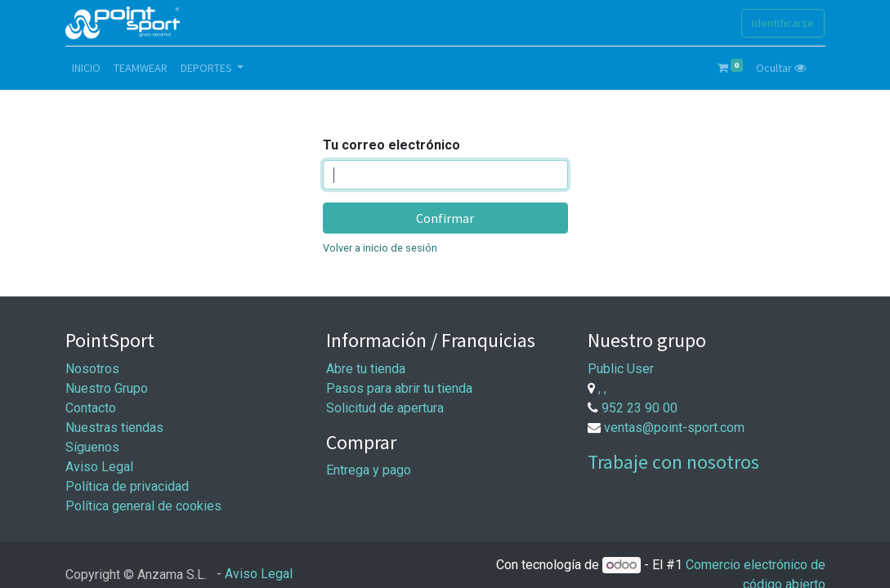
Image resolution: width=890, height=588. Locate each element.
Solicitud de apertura (385, 408)
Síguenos (92, 447)
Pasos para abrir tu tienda (399, 388)
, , (602, 388)
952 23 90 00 (640, 408)
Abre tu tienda (366, 369)
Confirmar (445, 218)
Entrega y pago (369, 470)
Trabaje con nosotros (673, 462)
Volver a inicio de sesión (380, 248)
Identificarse (783, 23)
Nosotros (92, 369)
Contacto (91, 408)
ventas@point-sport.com (674, 428)
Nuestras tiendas (114, 428)
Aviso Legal (99, 467)
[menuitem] (86, 68)
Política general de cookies (143, 506)
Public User (621, 369)
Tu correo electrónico (391, 145)
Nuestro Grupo (107, 388)
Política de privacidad (127, 486)
